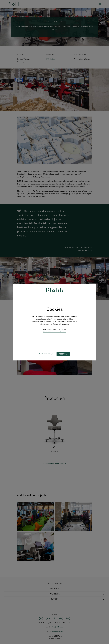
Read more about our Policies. (55, 332)
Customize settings (46, 354)
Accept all (63, 354)
